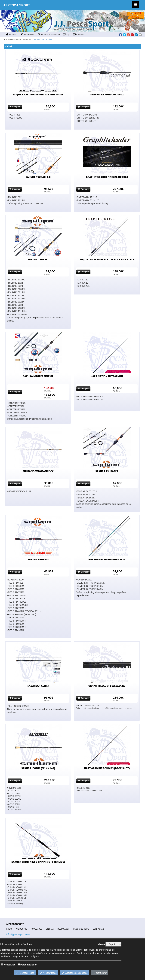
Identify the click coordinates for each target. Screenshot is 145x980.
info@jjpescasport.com (18, 934)
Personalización (29, 965)
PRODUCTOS (21, 929)
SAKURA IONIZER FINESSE (38, 376)
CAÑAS (49, 40)
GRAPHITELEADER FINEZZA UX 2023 (107, 177)
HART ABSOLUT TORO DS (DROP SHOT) (107, 768)
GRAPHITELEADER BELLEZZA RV (107, 686)
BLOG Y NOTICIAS (81, 929)
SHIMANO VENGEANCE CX (38, 471)
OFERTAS (50, 929)
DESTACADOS (64, 929)
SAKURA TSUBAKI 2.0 (38, 177)
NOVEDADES (36, 929)
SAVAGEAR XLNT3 (38, 686)
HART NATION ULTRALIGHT (107, 376)
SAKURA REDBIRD (38, 559)
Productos (39, 40)
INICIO (9, 929)
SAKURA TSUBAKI (38, 259)
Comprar (15, 107)
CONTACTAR (98, 929)
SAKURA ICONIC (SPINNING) (38, 768)
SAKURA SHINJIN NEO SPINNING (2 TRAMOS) (38, 862)
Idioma (101, 944)
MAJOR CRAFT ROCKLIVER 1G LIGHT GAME (38, 94)
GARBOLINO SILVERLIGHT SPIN (107, 559)
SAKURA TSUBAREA (107, 471)
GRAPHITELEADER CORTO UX (107, 94)
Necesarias (10, 965)
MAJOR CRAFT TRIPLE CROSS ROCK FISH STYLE (107, 259)
